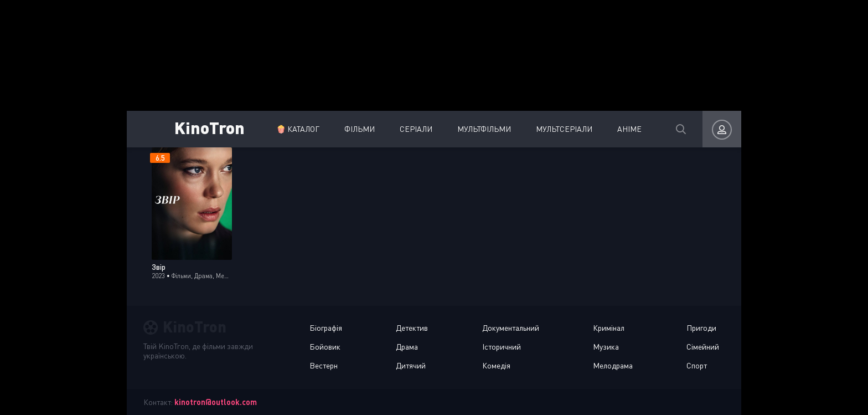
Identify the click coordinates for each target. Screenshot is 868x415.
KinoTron (210, 127)
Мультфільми (484, 129)
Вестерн (324, 365)
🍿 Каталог (298, 129)
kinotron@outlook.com (216, 402)
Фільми (360, 129)
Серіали (416, 129)
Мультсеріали (564, 129)
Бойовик (325, 347)
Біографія (326, 328)
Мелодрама (613, 365)
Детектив (412, 328)
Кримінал (609, 328)
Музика (606, 347)
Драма (407, 347)
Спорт (697, 365)
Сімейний (703, 347)
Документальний (511, 328)
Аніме (629, 129)
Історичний (502, 347)
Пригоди (701, 328)
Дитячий (411, 365)
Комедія (496, 365)
